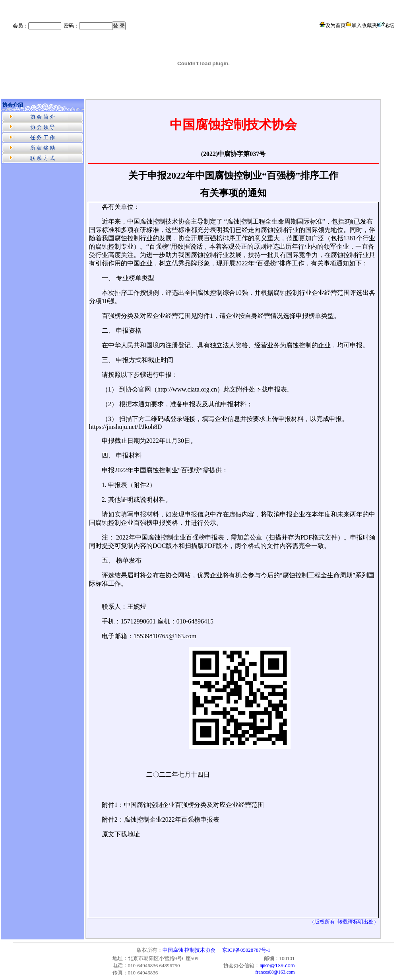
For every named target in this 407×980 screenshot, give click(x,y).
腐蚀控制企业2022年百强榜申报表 (172, 819)
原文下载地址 (121, 834)
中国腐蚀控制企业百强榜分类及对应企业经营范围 (194, 805)
